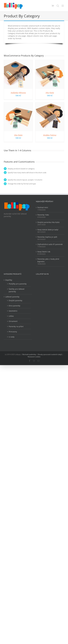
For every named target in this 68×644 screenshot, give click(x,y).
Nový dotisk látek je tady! (48, 230)
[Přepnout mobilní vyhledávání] (58, 6)
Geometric (13, 311)
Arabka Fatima (50, 135)
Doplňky (9, 280)
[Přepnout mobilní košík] (53, 6)
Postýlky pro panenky (18, 284)
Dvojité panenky (15, 300)
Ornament (13, 321)
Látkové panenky (12, 297)
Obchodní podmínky (29, 354)
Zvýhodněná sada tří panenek (50, 244)
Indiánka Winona (18, 93)
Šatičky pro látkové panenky (17, 290)
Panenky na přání (16, 326)
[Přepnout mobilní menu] (63, 6)
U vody (12, 337)
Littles (11, 316)
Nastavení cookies (34, 357)
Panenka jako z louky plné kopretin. (48, 260)
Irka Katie (50, 93)
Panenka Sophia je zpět (47, 237)
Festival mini (43, 207)
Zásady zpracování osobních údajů (50, 354)
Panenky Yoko (43, 215)
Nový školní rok (44, 252)
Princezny (13, 332)
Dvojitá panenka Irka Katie (48, 222)
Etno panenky (14, 306)
